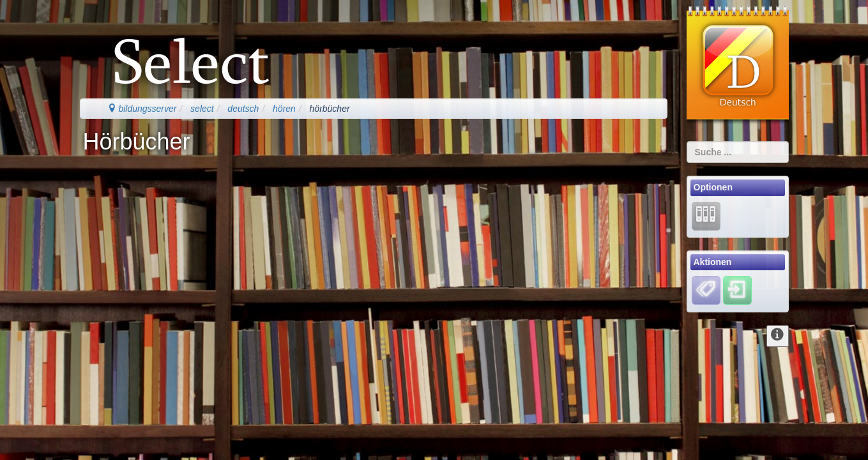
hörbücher (330, 109)
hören (284, 109)
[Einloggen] (737, 290)
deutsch (243, 109)
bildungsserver (142, 109)
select (202, 109)
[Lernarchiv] (706, 215)
